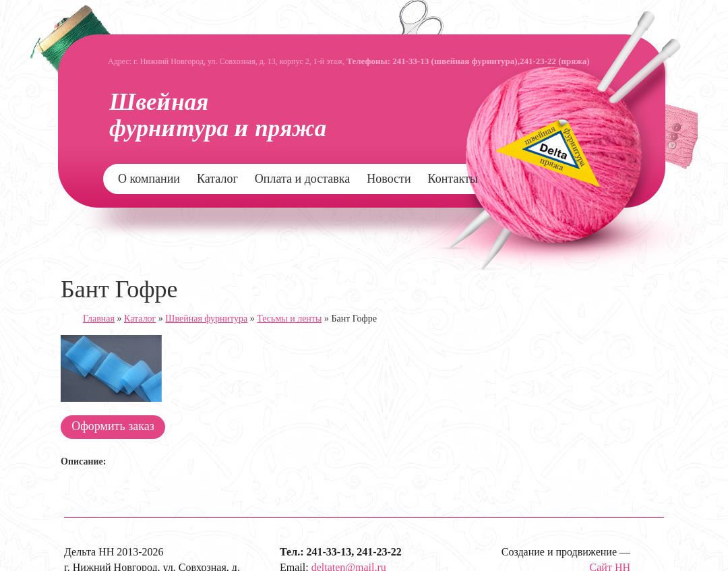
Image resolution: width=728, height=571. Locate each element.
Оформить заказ (113, 426)
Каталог (217, 179)
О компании (149, 179)
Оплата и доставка (302, 179)
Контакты (453, 179)
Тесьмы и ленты (289, 319)
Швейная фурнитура (206, 319)
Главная (99, 319)
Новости (389, 179)
